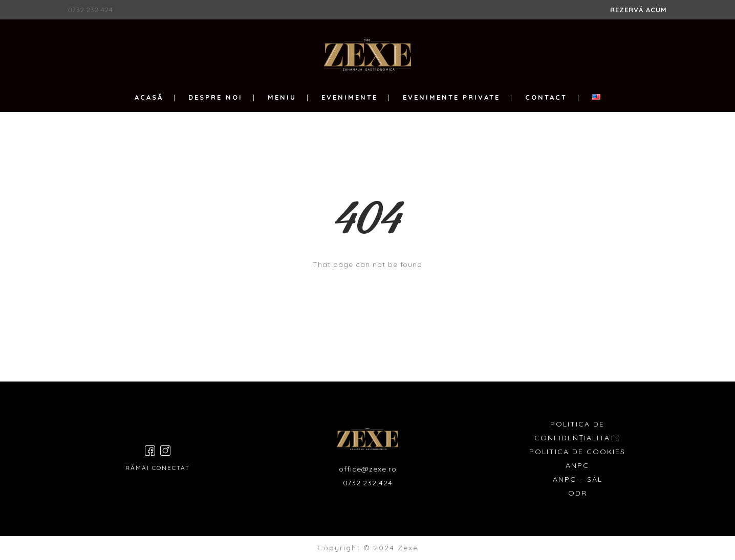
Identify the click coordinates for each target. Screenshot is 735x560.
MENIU (282, 97)
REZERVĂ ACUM (639, 10)
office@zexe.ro (368, 469)
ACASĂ (149, 97)
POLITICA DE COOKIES (577, 452)
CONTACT (546, 97)
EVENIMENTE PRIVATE (451, 97)
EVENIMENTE (350, 97)
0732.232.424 (91, 10)
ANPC (577, 465)
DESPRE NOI (215, 97)
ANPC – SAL (578, 479)
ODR (578, 493)
